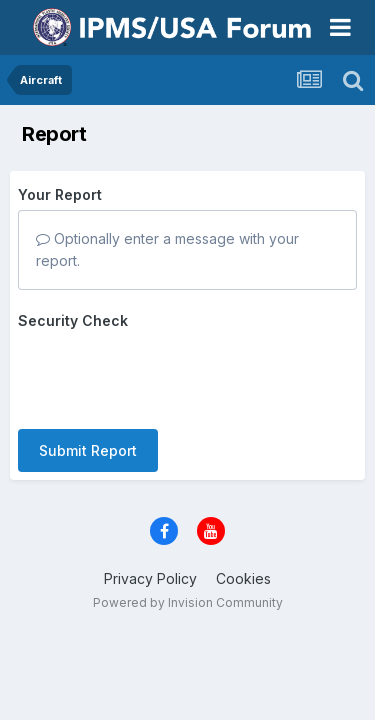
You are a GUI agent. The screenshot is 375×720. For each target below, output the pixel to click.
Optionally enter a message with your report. (167, 249)
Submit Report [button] (88, 450)
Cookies (243, 578)
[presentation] (170, 375)
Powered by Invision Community (188, 602)
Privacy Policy (150, 578)
